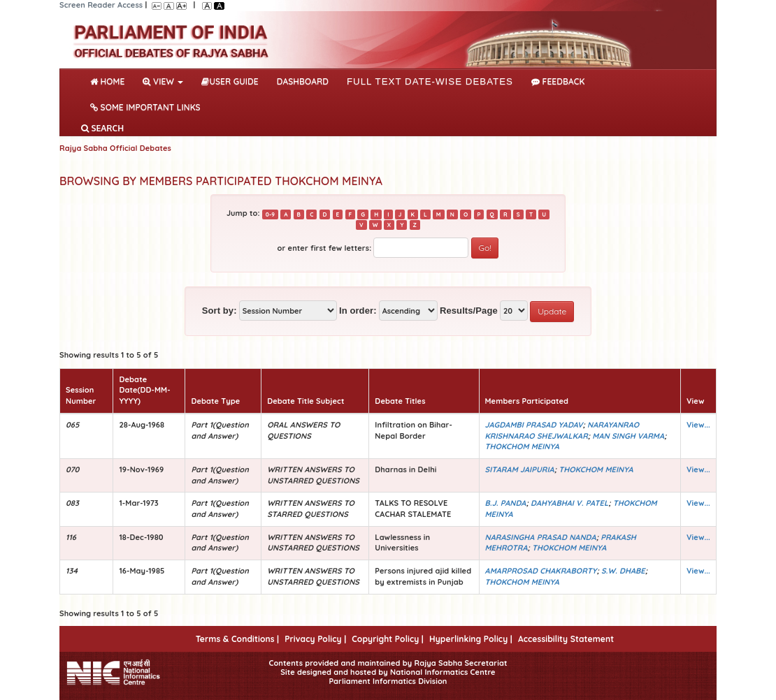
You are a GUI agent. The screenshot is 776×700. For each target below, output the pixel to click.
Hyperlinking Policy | (471, 639)
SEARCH (102, 128)
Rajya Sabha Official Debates (115, 148)
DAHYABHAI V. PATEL (569, 503)
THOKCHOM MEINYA (522, 446)
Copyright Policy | (388, 639)
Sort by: (220, 311)
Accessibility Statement (566, 639)
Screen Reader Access (101, 5)
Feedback (558, 81)
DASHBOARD (303, 81)
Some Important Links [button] (145, 107)
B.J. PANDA (506, 503)
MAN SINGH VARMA (628, 436)
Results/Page (469, 311)
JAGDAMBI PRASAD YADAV (534, 425)
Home (110, 80)
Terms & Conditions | (237, 639)
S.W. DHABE (623, 571)
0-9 (270, 214)
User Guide (230, 81)
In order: (358, 311)
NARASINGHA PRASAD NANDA (541, 537)
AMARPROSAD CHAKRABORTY (541, 571)
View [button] (163, 81)
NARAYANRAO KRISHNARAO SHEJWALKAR (562, 430)
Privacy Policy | (315, 639)
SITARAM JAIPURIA (520, 469)
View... (698, 425)
